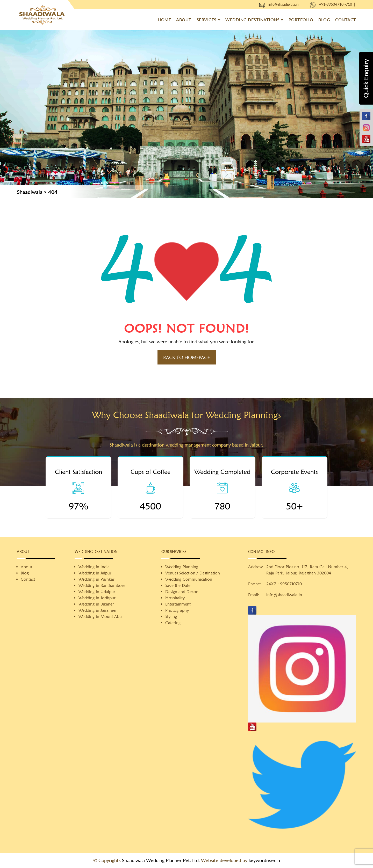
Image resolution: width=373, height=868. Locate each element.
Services (207, 20)
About (184, 20)
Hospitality (175, 598)
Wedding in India (94, 567)
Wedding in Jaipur (95, 573)
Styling (171, 617)
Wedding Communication (189, 579)
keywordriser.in (264, 860)
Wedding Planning (182, 567)
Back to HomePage (187, 357)
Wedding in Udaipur (97, 592)
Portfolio (301, 20)
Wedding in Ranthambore (102, 585)
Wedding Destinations (252, 20)
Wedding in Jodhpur (97, 598)
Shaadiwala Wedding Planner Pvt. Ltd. (161, 860)
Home (164, 20)
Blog (324, 20)
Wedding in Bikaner (96, 604)
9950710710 (291, 584)
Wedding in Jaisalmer (98, 610)
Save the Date (178, 585)
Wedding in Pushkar (96, 579)
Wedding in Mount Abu (100, 617)
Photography (177, 610)
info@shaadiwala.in (284, 4)
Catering (173, 623)
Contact (346, 20)
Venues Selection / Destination (193, 573)
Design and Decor (181, 592)
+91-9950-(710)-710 (336, 4)
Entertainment (178, 604)
